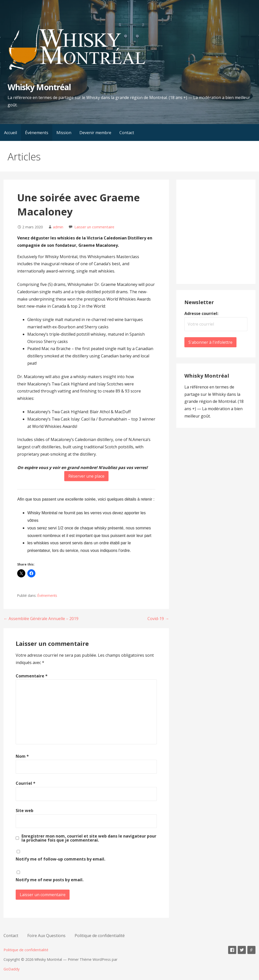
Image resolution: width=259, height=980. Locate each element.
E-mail (251, 950)
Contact (127, 133)
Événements (37, 133)
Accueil (10, 133)
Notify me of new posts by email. (50, 880)
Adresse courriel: (201, 313)
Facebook (232, 950)
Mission (64, 133)
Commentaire (32, 676)
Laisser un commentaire (94, 227)
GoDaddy (12, 969)
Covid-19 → (158, 619)
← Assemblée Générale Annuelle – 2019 (41, 619)
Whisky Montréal (39, 87)
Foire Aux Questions (46, 936)
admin (58, 227)
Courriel (26, 783)
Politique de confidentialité (100, 936)
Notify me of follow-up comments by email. (60, 859)
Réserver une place (86, 476)
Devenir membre (95, 133)
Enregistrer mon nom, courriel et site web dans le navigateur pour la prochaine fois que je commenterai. (89, 838)
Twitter (242, 950)
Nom (22, 756)
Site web (25, 811)
